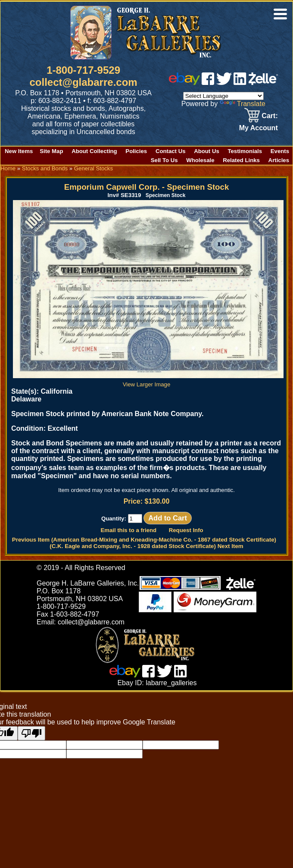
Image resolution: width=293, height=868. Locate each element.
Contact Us (171, 151)
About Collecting (94, 151)
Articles (279, 160)
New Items (19, 151)
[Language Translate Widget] (223, 96)
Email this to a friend (128, 530)
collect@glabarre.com (84, 82)
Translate (243, 104)
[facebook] (208, 83)
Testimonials (245, 151)
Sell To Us (164, 160)
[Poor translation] (31, 733)
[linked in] (240, 83)
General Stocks (94, 168)
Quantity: (122, 519)
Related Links (241, 160)
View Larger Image (148, 381)
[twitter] (224, 83)
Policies (136, 151)
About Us (207, 151)
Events (280, 151)
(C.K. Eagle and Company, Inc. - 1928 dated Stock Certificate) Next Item (146, 546)
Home (8, 168)
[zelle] (263, 83)
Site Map (51, 151)
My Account (259, 128)
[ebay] (184, 83)
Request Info (186, 530)
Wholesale (200, 160)
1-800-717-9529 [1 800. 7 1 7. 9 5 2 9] (83, 70)
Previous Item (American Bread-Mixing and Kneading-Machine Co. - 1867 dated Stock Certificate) (144, 540)
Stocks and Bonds (45, 168)
